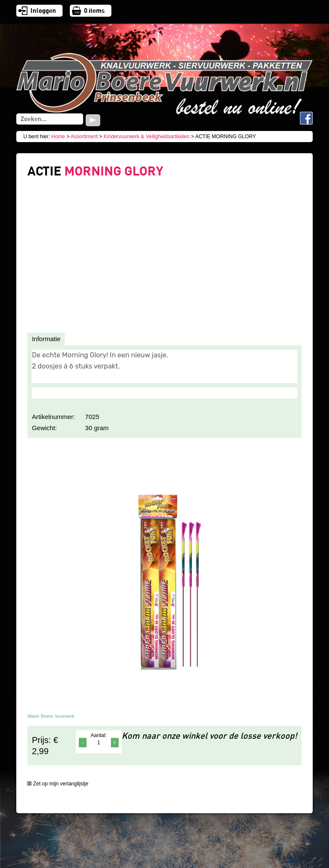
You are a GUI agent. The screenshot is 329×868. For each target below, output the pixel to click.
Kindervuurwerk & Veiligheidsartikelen (147, 137)
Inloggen (43, 11)
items (94, 11)
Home (58, 137)
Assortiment (84, 137)
